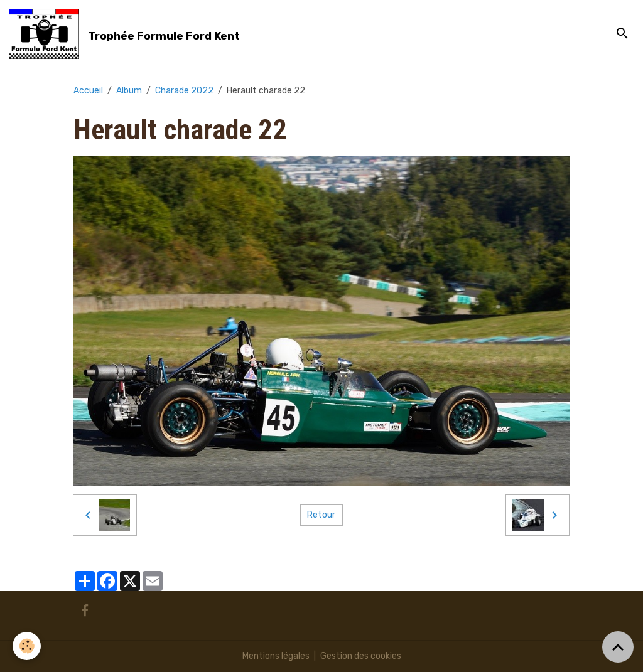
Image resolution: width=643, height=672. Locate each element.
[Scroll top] (618, 647)
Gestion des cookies (361, 656)
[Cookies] (27, 646)
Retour (321, 515)
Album (129, 91)
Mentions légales (276, 656)
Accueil (88, 91)
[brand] (127, 34)
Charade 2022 (184, 91)
